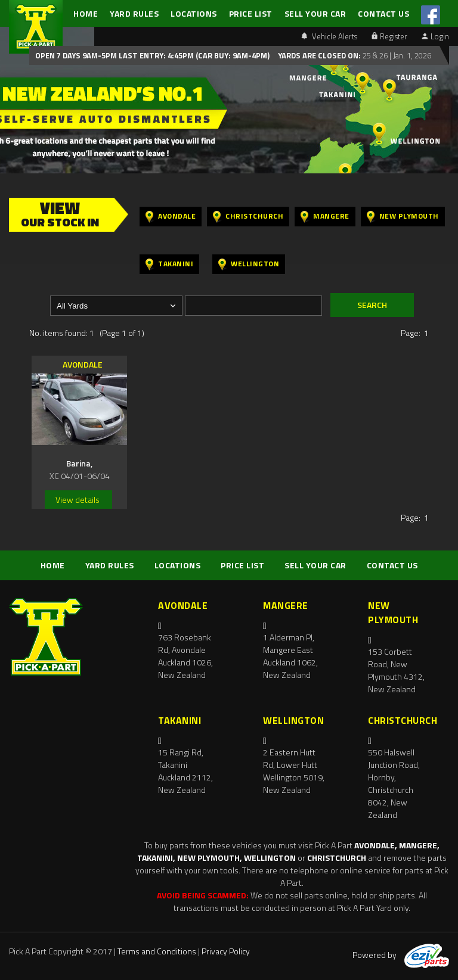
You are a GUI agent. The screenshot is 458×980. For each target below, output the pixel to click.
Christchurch (248, 217)
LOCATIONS (194, 13)
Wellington (249, 264)
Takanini (169, 264)
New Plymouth (403, 217)
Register (389, 36)
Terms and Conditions (157, 951)
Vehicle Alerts (329, 36)
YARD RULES (134, 13)
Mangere (325, 217)
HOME (86, 13)
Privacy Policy (226, 951)
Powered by (401, 955)
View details (78, 500)
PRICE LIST (251, 13)
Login (435, 36)
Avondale (171, 217)
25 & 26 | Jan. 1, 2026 (396, 55)
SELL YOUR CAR (315, 13)
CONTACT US (383, 13)
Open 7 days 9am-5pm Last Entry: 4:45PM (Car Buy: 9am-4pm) (152, 55)
